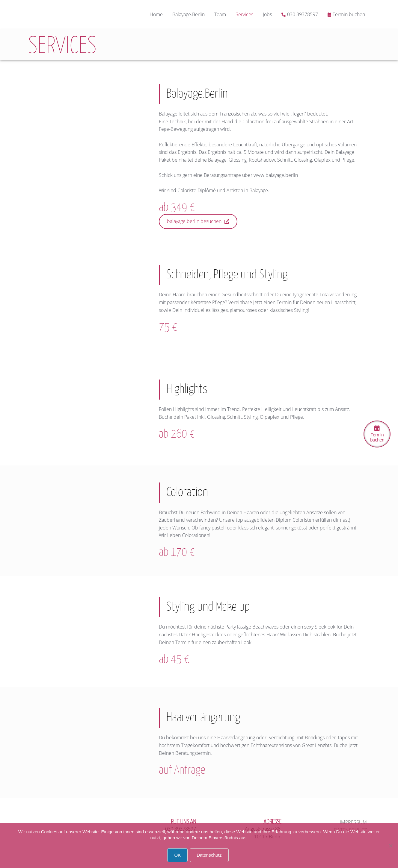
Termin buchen (349, 14)
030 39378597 (303, 14)
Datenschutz (209, 855)
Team (220, 14)
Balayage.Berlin (189, 14)
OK (177, 855)
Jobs (267, 14)
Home (156, 14)
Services (244, 14)
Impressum (353, 822)
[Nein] (391, 846)
